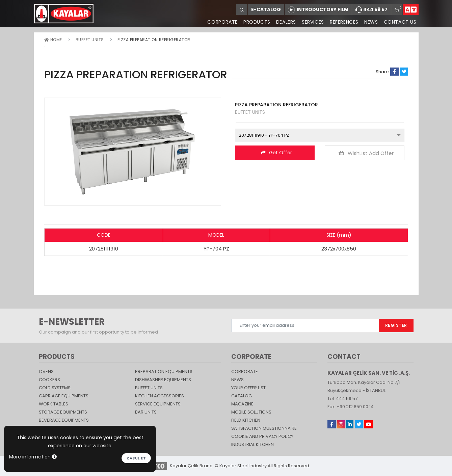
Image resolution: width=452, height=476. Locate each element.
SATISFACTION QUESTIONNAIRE (264, 428)
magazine (242, 404)
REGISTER (396, 325)
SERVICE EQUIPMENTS (158, 404)
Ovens (46, 372)
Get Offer (276, 153)
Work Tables (54, 404)
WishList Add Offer (366, 153)
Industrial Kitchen (252, 444)
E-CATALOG (266, 9)
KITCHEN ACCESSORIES (159, 396)
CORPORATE (221, 22)
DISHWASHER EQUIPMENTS (163, 380)
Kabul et (136, 458)
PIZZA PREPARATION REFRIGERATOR (154, 40)
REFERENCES (343, 22)
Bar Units (146, 412)
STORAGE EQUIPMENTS (63, 412)
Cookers (49, 380)
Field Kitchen (246, 420)
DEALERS (285, 22)
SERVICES (312, 22)
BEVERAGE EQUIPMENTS (64, 420)
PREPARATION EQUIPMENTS (164, 372)
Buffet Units (90, 40)
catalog (242, 396)
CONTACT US (400, 22)
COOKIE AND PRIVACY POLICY (262, 436)
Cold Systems (55, 388)
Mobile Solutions (251, 412)
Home (53, 40)
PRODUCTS (255, 22)
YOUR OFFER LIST (248, 388)
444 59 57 (371, 10)
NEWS (371, 22)
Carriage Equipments (64, 396)
